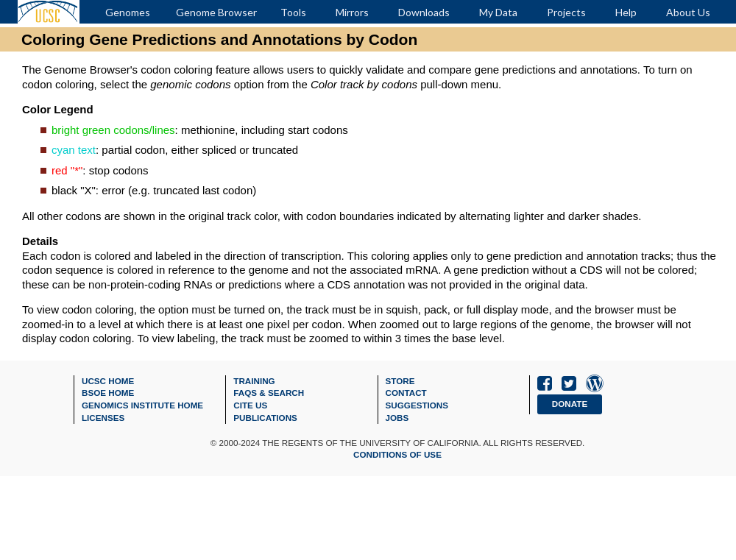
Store (400, 381)
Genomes (128, 12)
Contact (406, 393)
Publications (265, 418)
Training (254, 381)
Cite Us (250, 405)
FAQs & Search (269, 393)
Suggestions (417, 405)
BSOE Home (108, 393)
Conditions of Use (397, 454)
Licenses (103, 418)
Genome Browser (216, 12)
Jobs (397, 418)
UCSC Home (108, 381)
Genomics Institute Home (142, 405)
